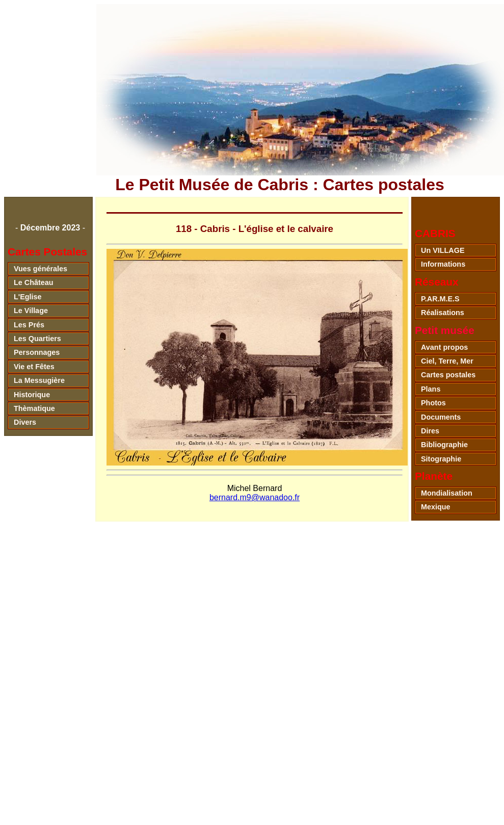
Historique (32, 395)
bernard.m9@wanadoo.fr (255, 497)
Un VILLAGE (443, 250)
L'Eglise (28, 297)
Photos (433, 403)
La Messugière (39, 380)
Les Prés (29, 325)
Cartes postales (448, 375)
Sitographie (441, 459)
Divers (25, 422)
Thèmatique (34, 408)
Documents (441, 417)
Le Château (34, 282)
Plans (431, 389)
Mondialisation (447, 493)
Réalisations (443, 313)
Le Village (31, 311)
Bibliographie (444, 445)
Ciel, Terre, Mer (447, 361)
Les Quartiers (37, 339)
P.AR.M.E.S (440, 299)
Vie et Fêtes (34, 367)
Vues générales (41, 269)
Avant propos (444, 347)
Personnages (37, 352)
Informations (443, 264)
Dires (430, 431)
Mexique (436, 507)
